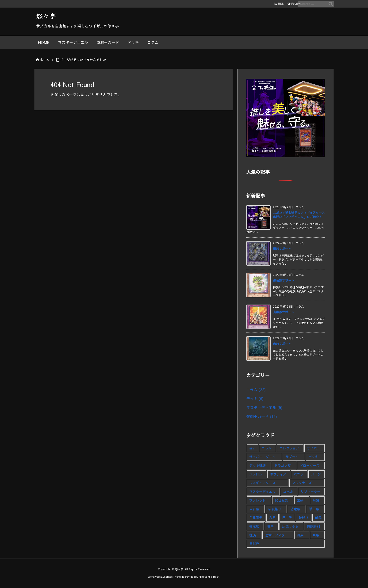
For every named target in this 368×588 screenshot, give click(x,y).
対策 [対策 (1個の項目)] (316, 500)
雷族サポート (282, 249)
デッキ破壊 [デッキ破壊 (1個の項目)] (257, 465)
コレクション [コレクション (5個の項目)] (289, 448)
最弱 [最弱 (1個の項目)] (318, 518)
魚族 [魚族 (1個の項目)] (316, 535)
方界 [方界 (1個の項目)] (272, 518)
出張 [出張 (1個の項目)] (300, 500)
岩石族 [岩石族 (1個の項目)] (254, 509)
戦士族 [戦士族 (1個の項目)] (314, 509)
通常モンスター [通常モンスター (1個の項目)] (276, 535)
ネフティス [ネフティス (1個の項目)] (278, 474)
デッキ (255, 398)
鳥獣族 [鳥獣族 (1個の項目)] (254, 544)
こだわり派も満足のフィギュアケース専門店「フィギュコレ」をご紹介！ (299, 215)
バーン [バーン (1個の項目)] (316, 474)
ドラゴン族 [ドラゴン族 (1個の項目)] (283, 465)
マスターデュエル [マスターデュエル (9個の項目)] (262, 491)
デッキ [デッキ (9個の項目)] (313, 457)
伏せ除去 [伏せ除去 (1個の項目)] (281, 500)
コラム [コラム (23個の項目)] (267, 448)
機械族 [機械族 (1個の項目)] (254, 526)
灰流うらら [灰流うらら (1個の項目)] (290, 526)
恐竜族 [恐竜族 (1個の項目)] (295, 509)
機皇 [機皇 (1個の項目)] (271, 526)
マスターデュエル (264, 407)
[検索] (331, 4)
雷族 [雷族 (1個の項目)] (300, 535)
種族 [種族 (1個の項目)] (253, 535)
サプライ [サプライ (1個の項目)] (292, 457)
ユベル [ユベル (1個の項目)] (288, 491)
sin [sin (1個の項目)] (251, 448)
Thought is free (209, 577)
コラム (256, 390)
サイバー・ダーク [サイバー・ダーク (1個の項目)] (262, 457)
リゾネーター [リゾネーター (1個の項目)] (310, 491)
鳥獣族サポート (284, 312)
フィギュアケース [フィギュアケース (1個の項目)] (262, 483)
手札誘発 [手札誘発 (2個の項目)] (256, 518)
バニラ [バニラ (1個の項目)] (299, 474)
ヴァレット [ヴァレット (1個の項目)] (257, 500)
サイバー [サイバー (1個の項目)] (314, 448)
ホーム (45, 60)
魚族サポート (282, 344)
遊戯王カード (262, 416)
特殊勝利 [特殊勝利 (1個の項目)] (313, 526)
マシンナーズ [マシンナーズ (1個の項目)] (302, 483)
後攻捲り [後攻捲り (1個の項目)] (275, 509)
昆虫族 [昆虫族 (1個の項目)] (287, 518)
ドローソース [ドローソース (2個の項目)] (310, 465)
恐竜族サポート (284, 280)
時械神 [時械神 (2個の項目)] (303, 518)
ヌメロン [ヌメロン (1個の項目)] (256, 474)
